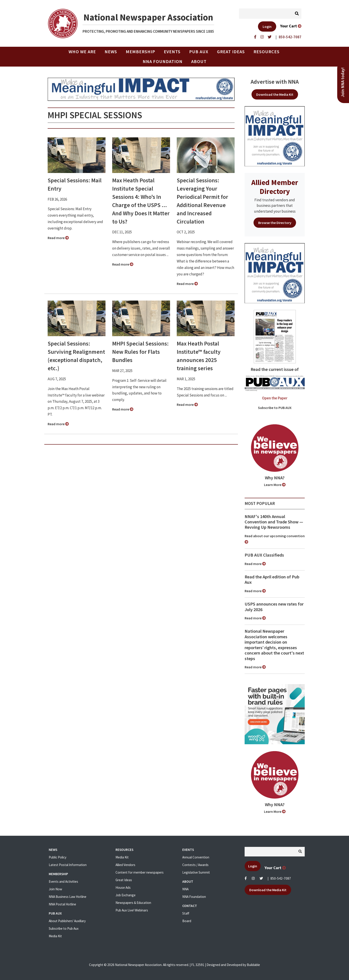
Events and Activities (63, 881)
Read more (58, 238)
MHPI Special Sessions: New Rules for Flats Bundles (140, 352)
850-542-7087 (281, 878)
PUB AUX (199, 52)
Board (187, 921)
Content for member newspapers (140, 872)
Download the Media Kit (275, 94)
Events (172, 52)
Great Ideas (231, 52)
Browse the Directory (275, 223)
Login (267, 26)
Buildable (253, 965)
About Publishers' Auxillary (67, 921)
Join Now (55, 889)
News (111, 52)
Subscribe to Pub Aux (64, 928)
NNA (185, 889)
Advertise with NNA (275, 82)
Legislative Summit (196, 872)
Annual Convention (196, 857)
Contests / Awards (195, 865)
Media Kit (55, 936)
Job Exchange (126, 895)
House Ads (123, 887)
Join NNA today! (343, 82)
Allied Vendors (125, 865)
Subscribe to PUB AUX (275, 408)
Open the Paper (275, 398)
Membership (140, 52)
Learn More (275, 485)
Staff (186, 913)
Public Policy (58, 857)
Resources (267, 52)
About (199, 61)
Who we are (82, 52)
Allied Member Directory (275, 187)
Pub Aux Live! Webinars (132, 910)
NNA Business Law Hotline (68, 897)
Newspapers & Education (133, 903)
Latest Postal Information (68, 865)
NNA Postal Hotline (62, 904)
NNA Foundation (163, 61)
